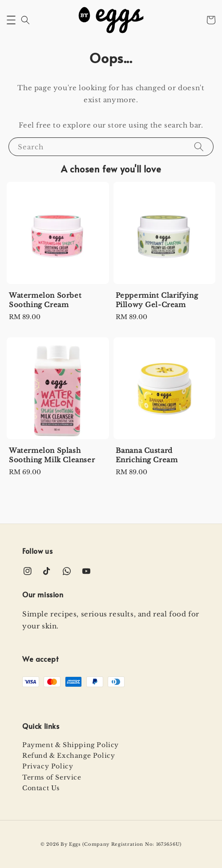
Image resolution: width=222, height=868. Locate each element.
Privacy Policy (48, 766)
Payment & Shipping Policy (71, 745)
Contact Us (41, 788)
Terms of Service (52, 777)
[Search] (199, 146)
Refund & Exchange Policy (69, 756)
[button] (11, 20)
